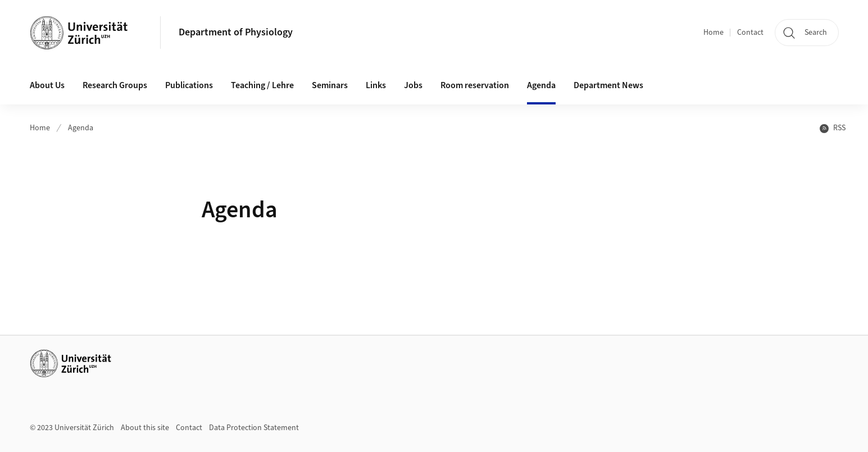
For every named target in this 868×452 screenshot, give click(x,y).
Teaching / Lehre (262, 85)
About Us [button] (47, 85)
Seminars (330, 85)
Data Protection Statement (254, 428)
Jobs (413, 85)
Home (714, 33)
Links (376, 85)
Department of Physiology (236, 32)
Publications (189, 85)
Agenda (541, 85)
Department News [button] (608, 85)
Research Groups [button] (115, 85)
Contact (750, 33)
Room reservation (475, 85)
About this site (145, 428)
